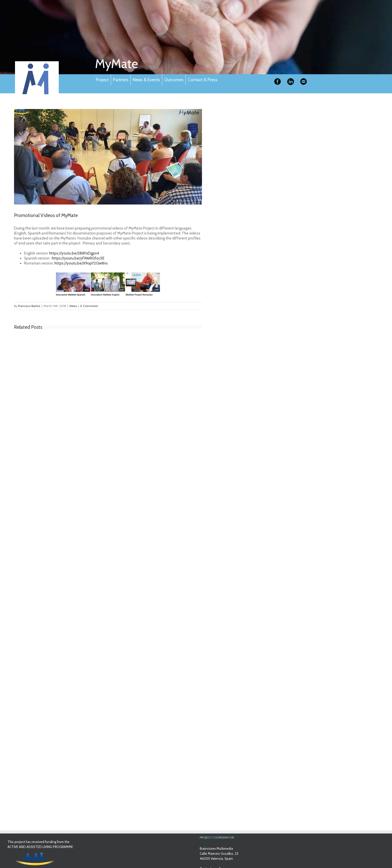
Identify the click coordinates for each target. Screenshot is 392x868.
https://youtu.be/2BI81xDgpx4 (74, 253)
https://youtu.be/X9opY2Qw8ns (81, 263)
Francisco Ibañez (29, 306)
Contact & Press (203, 80)
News (73, 306)
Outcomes (174, 80)
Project (102, 80)
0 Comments (89, 306)
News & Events (146, 80)
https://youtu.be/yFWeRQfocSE (78, 258)
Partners (121, 80)
